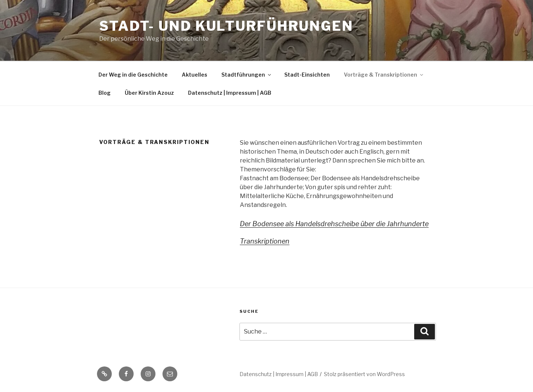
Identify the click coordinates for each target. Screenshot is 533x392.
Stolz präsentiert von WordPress (364, 374)
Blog (105, 93)
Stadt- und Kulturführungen (226, 26)
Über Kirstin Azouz (149, 93)
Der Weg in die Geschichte (133, 75)
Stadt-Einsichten (307, 75)
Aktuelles (195, 75)
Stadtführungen (247, 75)
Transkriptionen (265, 241)
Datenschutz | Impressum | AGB (230, 93)
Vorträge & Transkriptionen (384, 75)
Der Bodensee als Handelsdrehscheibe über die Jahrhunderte (334, 224)
